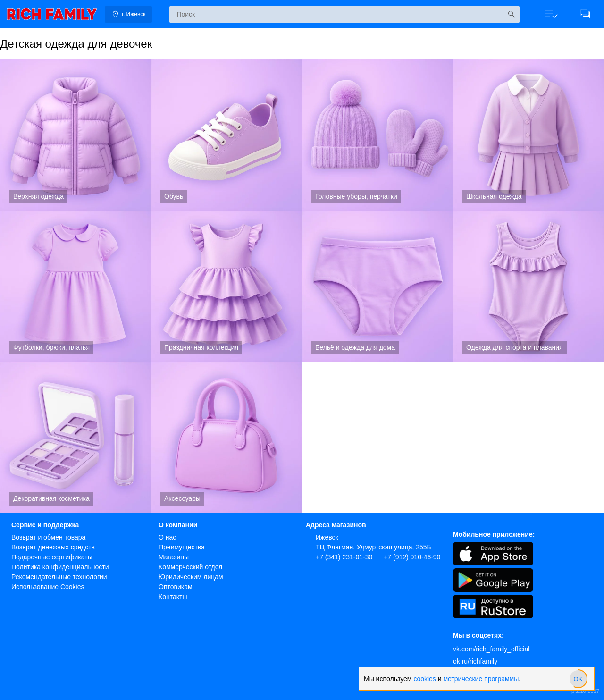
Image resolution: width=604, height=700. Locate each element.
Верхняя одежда (75, 135)
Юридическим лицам (191, 577)
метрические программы (481, 679)
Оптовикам (176, 587)
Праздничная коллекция (226, 286)
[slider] (578, 679)
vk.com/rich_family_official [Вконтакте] (491, 649)
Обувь (226, 135)
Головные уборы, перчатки (377, 135)
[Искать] (511, 14)
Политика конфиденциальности (60, 567)
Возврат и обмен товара (48, 537)
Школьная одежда (528, 135)
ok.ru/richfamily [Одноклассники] (475, 661)
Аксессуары (226, 437)
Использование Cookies (48, 587)
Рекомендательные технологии (59, 577)
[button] (551, 14)
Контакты (173, 597)
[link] (52, 14)
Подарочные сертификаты (52, 557)
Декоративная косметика (75, 437)
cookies (424, 679)
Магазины (174, 557)
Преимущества (182, 547)
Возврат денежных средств (53, 547)
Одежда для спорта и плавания (528, 286)
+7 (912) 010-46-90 (412, 557)
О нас (167, 537)
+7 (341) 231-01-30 (344, 557)
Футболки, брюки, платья (75, 286)
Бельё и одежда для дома (377, 286)
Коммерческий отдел (190, 567)
